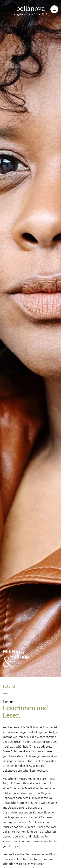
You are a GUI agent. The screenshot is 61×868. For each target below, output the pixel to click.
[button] (54, 9)
